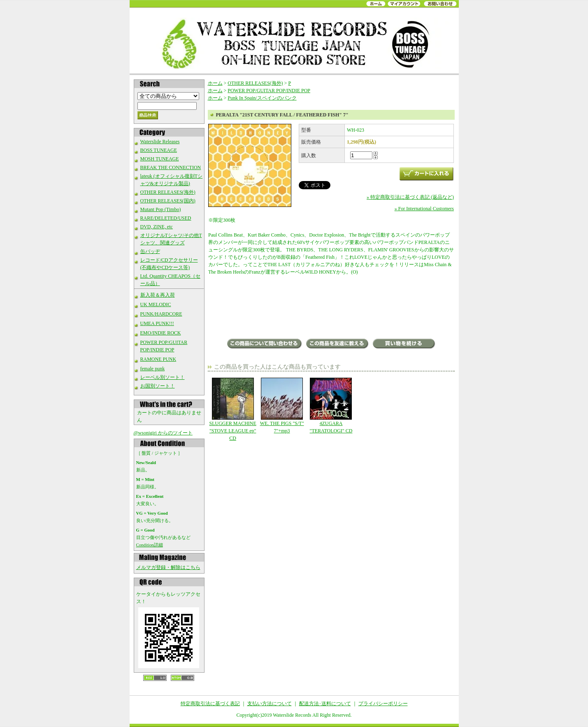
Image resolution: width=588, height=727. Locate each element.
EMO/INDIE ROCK (161, 333)
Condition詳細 (150, 545)
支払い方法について (270, 704)
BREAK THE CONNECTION (171, 167)
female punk (153, 369)
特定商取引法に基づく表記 (210, 704)
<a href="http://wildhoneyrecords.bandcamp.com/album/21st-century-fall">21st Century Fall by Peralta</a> (331, 308)
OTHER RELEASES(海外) (168, 192)
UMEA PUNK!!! (157, 323)
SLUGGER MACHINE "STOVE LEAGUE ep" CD (233, 409)
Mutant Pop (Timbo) (161, 209)
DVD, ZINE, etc (157, 227)
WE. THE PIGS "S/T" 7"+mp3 (282, 406)
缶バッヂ (150, 251)
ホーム (215, 83)
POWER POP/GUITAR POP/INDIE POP (269, 91)
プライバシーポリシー (383, 704)
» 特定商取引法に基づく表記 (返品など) (410, 197)
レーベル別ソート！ (163, 377)
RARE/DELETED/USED (166, 218)
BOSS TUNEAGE (159, 150)
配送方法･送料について (325, 704)
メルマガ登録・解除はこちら (168, 567)
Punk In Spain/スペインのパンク (262, 98)
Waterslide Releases (160, 142)
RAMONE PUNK (158, 359)
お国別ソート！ (158, 386)
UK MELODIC (156, 304)
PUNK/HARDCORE (161, 314)
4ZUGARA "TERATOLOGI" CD (331, 406)
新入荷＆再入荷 (158, 295)
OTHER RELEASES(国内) (168, 201)
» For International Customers (424, 209)
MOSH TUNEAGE (160, 159)
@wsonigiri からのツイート (163, 433)
